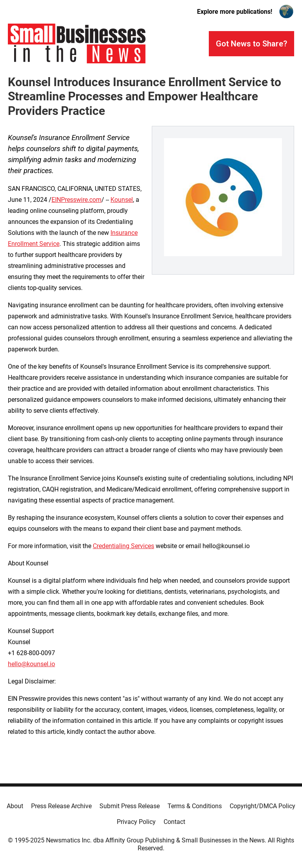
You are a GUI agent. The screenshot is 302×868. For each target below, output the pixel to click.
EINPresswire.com (76, 200)
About (15, 806)
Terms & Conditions (195, 806)
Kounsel (122, 200)
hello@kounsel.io (31, 664)
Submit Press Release (130, 806)
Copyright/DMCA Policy (262, 806)
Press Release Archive (61, 806)
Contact (174, 822)
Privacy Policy (136, 822)
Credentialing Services (123, 546)
